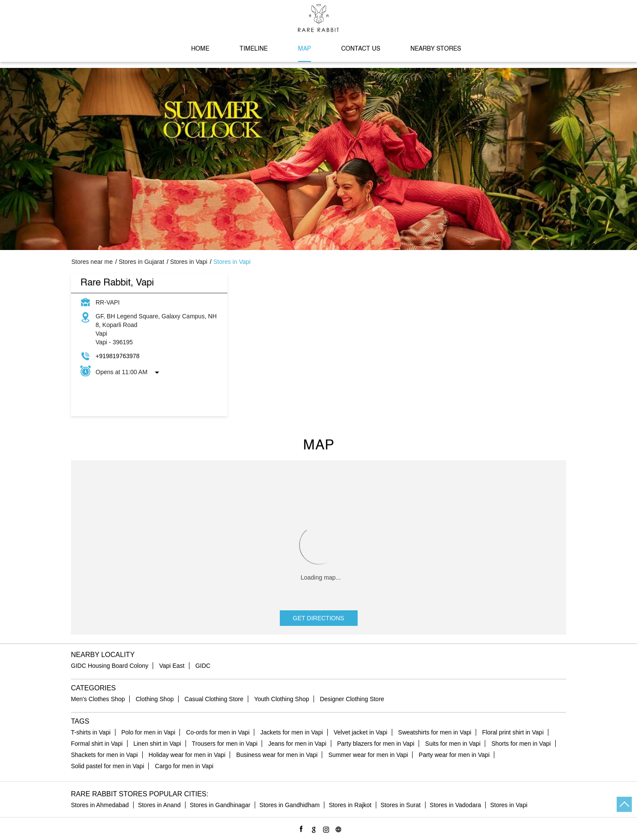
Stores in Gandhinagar (220, 805)
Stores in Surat (401, 805)
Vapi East (172, 666)
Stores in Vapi (509, 805)
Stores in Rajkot (350, 805)
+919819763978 (118, 356)
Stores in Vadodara (456, 805)
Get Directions (318, 618)
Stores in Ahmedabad (100, 805)
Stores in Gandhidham (290, 805)
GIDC (203, 666)
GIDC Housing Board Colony (110, 666)
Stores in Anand (159, 805)
